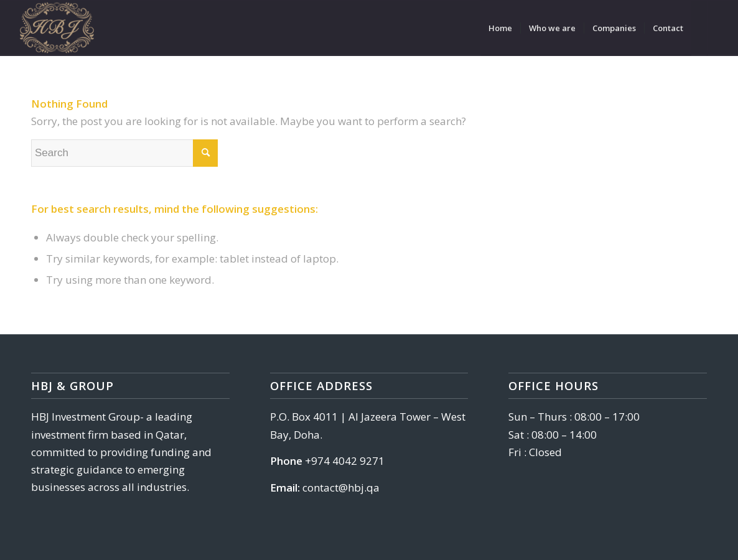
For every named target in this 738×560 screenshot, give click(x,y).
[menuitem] (500, 28)
